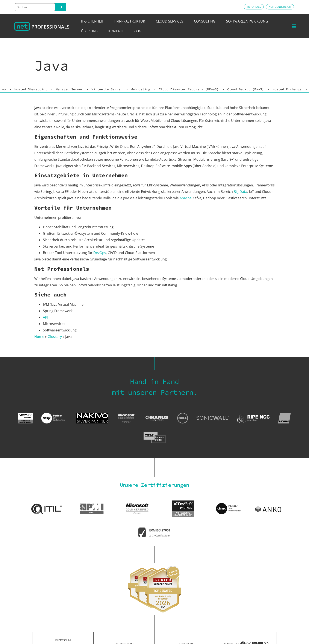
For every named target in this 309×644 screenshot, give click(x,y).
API (45, 317)
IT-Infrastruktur (131, 21)
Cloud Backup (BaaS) (246, 89)
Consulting (206, 21)
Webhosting (141, 89)
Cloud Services (171, 21)
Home (39, 337)
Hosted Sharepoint (31, 89)
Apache (186, 198)
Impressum (63, 640)
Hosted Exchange (287, 89)
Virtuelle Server (107, 89)
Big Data (240, 192)
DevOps (100, 253)
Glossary (55, 337)
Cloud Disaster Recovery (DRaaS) (189, 89)
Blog (137, 31)
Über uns (90, 31)
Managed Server (69, 89)
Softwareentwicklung (248, 21)
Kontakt (116, 31)
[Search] (60, 7)
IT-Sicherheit (93, 21)
